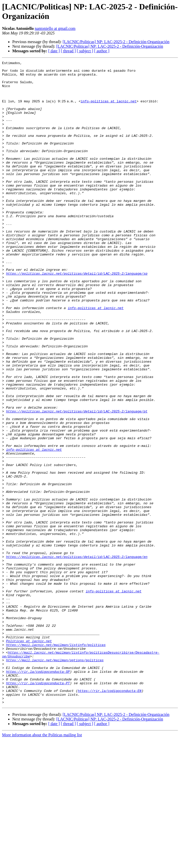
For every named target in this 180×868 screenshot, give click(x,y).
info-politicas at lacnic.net (110, 109)
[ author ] (102, 51)
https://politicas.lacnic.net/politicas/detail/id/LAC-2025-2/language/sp (77, 316)
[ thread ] (68, 51)
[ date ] (54, 51)
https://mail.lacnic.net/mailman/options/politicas (55, 780)
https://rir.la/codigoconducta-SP (38, 794)
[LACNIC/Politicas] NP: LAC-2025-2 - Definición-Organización (116, 42)
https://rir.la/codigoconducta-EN (110, 817)
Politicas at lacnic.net (29, 757)
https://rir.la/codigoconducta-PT (38, 808)
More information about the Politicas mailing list (42, 864)
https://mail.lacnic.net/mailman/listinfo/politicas (56, 762)
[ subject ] (85, 51)
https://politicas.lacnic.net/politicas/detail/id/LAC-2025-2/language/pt (77, 482)
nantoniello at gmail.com (55, 28)
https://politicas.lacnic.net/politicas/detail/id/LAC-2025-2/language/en (77, 656)
